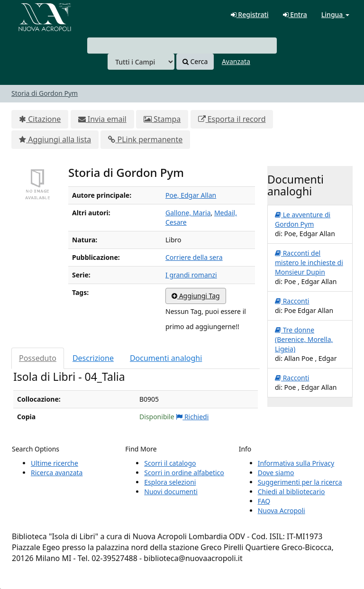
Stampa (162, 119)
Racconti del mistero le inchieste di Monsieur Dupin (309, 262)
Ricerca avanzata (57, 473)
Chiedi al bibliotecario (291, 492)
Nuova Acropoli (282, 511)
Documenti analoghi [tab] (166, 358)
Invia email (102, 119)
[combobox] (182, 46)
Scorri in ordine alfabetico (184, 473)
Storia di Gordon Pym (45, 93)
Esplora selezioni (170, 482)
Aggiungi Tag (196, 296)
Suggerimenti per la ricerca (300, 482)
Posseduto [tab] (38, 358)
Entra (295, 14)
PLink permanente (145, 139)
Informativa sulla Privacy (296, 463)
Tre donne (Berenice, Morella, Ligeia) (304, 339)
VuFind (30, 14)
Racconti (292, 301)
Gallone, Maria (188, 213)
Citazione (40, 119)
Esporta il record (232, 119)
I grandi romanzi (191, 275)
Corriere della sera (194, 257)
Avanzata (236, 61)
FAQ (264, 501)
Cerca (195, 61)
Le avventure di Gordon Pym (303, 219)
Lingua (335, 14)
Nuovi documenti (171, 492)
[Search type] (141, 62)
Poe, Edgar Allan (191, 195)
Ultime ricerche (55, 463)
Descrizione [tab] (93, 358)
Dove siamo (276, 473)
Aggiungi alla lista (55, 139)
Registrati (250, 14)
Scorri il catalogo (170, 463)
